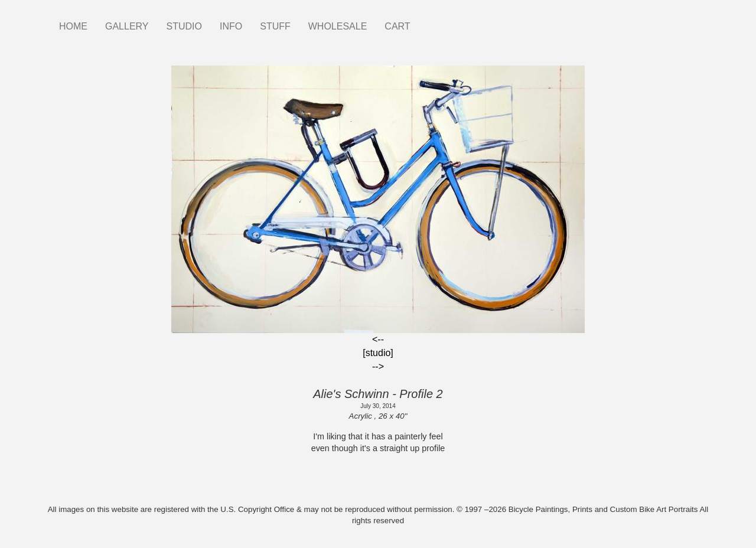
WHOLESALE (338, 26)
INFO (231, 26)
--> (378, 366)
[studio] (378, 353)
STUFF (275, 26)
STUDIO (184, 26)
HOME (73, 26)
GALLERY (127, 26)
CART (397, 26)
